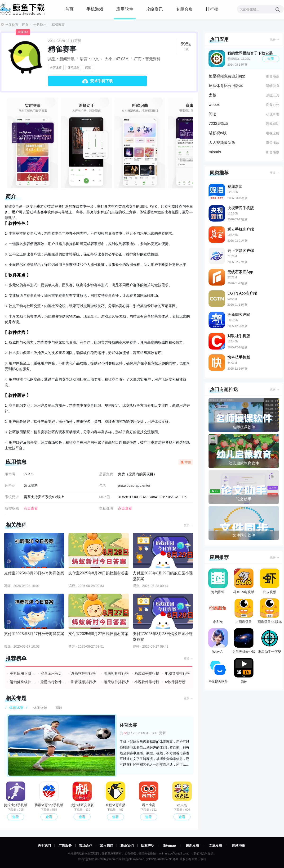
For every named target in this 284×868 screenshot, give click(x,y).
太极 (213, 95)
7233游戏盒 (219, 124)
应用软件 (125, 9)
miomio (215, 152)
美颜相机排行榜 (116, 673)
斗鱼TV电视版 (244, 581)
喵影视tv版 (218, 133)
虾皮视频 (270, 581)
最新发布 (192, 845)
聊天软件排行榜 (116, 682)
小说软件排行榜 (147, 682)
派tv (244, 671)
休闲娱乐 (73, 68)
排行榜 (212, 9)
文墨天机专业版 (244, 641)
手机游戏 (95, 9)
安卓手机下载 (102, 81)
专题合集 (184, 9)
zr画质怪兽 (244, 611)
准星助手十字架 (270, 641)
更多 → (189, 525)
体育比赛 (56, 68)
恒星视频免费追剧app (227, 76)
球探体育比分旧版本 (226, 86)
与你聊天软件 (218, 671)
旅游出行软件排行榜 (53, 682)
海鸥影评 (218, 581)
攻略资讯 (155, 9)
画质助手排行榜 (147, 673)
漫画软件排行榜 (83, 673)
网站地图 (239, 845)
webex (214, 105)
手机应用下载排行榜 (23, 673)
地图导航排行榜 (177, 673)
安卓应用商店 (51, 673)
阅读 (88, 68)
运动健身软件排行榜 (23, 682)
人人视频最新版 (222, 143)
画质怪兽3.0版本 (270, 611)
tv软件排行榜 (175, 682)
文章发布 (215, 845)
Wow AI (218, 641)
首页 (69, 9)
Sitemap (169, 845)
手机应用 (40, 24)
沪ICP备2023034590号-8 (162, 859)
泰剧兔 (218, 611)
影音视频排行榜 (83, 682)
